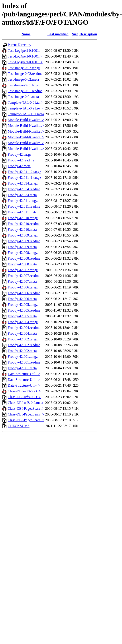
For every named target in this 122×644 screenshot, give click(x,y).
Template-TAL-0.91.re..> (26, 108)
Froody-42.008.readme (24, 258)
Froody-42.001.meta (22, 368)
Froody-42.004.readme (24, 328)
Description (88, 34)
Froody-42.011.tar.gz (23, 201)
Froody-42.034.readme (24, 189)
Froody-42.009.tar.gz (23, 235)
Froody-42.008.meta (22, 264)
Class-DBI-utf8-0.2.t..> (24, 391)
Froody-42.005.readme (24, 310)
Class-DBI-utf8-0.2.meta (25, 403)
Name (26, 34)
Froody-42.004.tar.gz (23, 322)
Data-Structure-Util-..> (24, 374)
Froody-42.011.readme (24, 206)
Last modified (58, 34)
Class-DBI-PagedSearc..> (26, 408)
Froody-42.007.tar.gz (23, 270)
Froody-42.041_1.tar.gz (25, 178)
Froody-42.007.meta (22, 281)
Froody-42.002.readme (24, 345)
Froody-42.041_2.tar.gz (25, 172)
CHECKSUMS (19, 426)
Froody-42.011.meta (22, 212)
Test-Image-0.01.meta (23, 97)
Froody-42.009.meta (22, 247)
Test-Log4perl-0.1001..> (25, 51)
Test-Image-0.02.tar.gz (24, 68)
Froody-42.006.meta (22, 299)
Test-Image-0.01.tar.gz (24, 85)
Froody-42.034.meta (22, 195)
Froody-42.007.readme (24, 276)
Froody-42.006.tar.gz (23, 287)
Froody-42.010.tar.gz (23, 218)
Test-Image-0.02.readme (25, 74)
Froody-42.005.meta (22, 316)
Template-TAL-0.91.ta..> (26, 102)
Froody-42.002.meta (22, 351)
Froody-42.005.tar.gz (23, 305)
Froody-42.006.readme (24, 293)
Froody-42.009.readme (24, 241)
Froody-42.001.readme (24, 362)
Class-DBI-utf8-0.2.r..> (24, 397)
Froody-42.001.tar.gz (23, 357)
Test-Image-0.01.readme (25, 91)
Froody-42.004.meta (22, 333)
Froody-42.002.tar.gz (23, 339)
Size (75, 34)
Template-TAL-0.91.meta (26, 114)
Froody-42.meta (19, 166)
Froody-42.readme (21, 160)
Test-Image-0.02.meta (23, 79)
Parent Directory (20, 45)
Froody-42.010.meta (22, 230)
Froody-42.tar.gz (20, 154)
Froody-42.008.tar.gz (23, 253)
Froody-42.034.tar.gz (23, 183)
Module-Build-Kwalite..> (26, 120)
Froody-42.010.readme (24, 224)
